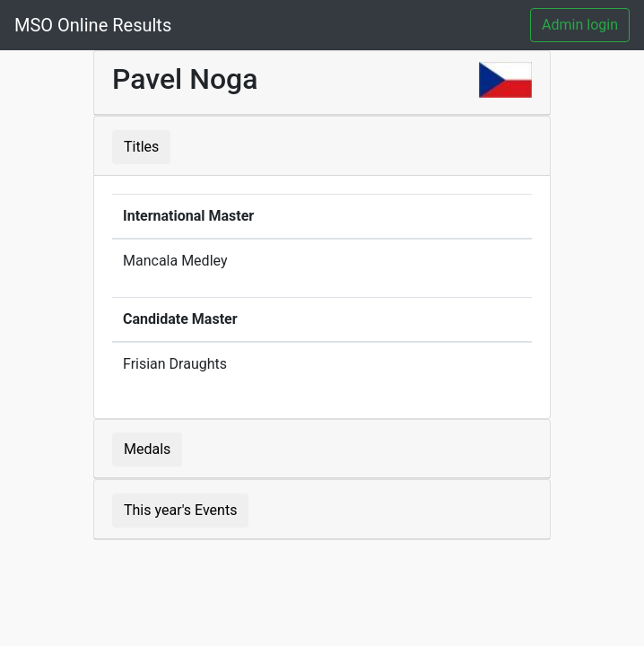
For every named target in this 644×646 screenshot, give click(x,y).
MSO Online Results (93, 25)
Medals (147, 449)
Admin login (580, 25)
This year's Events (180, 510)
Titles (141, 147)
